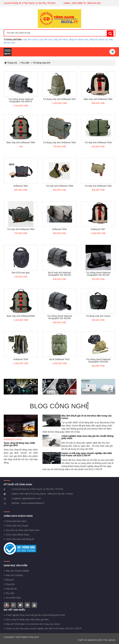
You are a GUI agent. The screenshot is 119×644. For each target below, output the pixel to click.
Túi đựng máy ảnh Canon (98, 316)
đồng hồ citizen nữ (99, 39)
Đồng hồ (10, 580)
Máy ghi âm (11, 589)
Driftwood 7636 (21, 359)
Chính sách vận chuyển (17, 526)
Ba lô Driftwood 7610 (59, 359)
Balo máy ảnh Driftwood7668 (21, 316)
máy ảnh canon (31, 39)
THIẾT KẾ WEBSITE (87, 640)
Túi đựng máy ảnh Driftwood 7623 (59, 99)
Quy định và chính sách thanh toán (23, 530)
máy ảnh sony (46, 39)
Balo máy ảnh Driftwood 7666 (98, 99)
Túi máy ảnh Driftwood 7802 (98, 186)
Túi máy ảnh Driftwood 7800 (21, 229)
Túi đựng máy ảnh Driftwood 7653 (59, 142)
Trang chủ (12, 63)
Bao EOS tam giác (21, 273)
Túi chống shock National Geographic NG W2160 (59, 317)
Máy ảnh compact (14, 575)
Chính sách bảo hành (16, 521)
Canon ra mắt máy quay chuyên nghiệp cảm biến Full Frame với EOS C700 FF (87, 454)
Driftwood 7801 (21, 186)
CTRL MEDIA (109, 640)
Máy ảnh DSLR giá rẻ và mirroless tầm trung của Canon (87, 417)
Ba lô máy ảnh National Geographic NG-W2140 (59, 274)
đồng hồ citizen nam (79, 39)
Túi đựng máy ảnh (42, 63)
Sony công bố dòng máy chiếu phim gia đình (19, 444)
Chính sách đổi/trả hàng (17, 535)
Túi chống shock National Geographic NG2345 (98, 360)
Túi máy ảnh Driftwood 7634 (98, 142)
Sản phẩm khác (13, 598)
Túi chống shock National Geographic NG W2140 (98, 274)
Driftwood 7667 (98, 229)
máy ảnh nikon (61, 39)
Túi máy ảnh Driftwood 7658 (59, 186)
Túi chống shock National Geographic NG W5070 (21, 100)
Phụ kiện (25, 63)
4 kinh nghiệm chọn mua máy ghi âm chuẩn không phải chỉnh (88, 437)
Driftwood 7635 (59, 229)
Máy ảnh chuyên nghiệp (17, 571)
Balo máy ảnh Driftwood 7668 (21, 142)
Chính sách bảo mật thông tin (20, 539)
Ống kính (10, 584)
